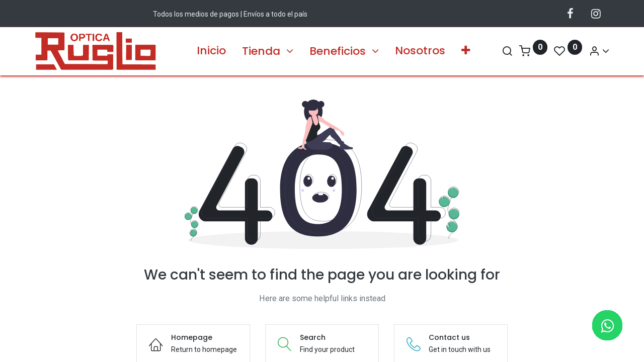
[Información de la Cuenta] (594, 51)
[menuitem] (211, 51)
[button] (466, 51)
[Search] (502, 51)
